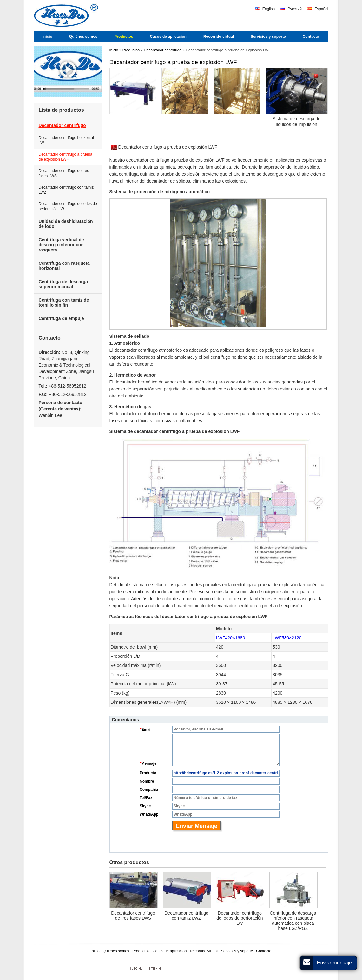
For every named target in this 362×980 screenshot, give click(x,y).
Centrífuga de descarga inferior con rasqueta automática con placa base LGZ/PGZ (293, 921)
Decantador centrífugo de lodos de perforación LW (240, 918)
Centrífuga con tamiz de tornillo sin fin (64, 303)
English (265, 9)
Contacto (50, 338)
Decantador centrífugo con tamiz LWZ (186, 916)
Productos (132, 50)
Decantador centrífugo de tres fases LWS (133, 916)
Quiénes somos (116, 951)
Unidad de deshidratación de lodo (66, 224)
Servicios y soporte (237, 951)
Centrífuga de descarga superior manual (63, 284)
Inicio (114, 50)
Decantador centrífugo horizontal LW (66, 140)
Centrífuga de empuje (61, 318)
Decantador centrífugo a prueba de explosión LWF (164, 147)
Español (318, 9)
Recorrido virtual (204, 951)
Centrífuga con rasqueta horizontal (64, 266)
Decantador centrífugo (163, 50)
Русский (291, 9)
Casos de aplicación (170, 951)
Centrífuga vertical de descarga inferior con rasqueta (61, 245)
